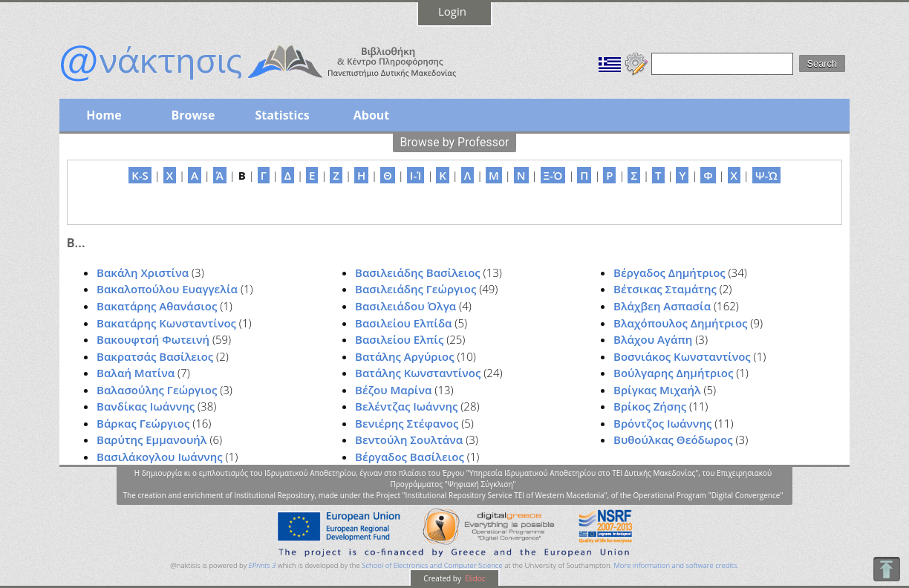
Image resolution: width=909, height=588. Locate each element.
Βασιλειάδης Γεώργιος (416, 289)
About (372, 115)
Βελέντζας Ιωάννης (406, 406)
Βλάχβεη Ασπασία (662, 306)
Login (452, 11)
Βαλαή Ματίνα (136, 373)
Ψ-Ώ (766, 175)
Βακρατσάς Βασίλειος (155, 356)
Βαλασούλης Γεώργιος (157, 390)
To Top (886, 569)
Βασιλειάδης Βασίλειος (418, 272)
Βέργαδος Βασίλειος (410, 457)
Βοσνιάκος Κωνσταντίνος (682, 356)
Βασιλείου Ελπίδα (403, 323)
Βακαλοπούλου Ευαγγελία (167, 289)
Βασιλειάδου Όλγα (405, 306)
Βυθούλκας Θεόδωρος (673, 440)
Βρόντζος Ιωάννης (662, 423)
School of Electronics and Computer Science (432, 565)
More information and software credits (675, 565)
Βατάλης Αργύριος (405, 356)
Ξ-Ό (553, 175)
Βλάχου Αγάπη (653, 339)
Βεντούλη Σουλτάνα (409, 440)
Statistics (282, 115)
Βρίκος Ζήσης (650, 406)
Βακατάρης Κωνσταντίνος (166, 323)
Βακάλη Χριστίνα (143, 272)
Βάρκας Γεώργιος (143, 423)
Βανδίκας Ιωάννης (146, 406)
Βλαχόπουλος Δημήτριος (680, 323)
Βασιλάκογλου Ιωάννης (160, 457)
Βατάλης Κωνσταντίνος (418, 373)
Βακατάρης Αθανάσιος (157, 306)
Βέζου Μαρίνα (393, 390)
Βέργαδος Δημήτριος (669, 272)
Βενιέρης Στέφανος (407, 423)
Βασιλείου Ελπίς (399, 339)
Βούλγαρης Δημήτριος (673, 373)
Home (104, 115)
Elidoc (475, 578)
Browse (193, 115)
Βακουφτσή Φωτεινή (153, 339)
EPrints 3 (263, 565)
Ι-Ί (416, 175)
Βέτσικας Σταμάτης (665, 289)
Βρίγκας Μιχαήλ (657, 390)
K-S (140, 175)
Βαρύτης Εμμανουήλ (151, 440)
